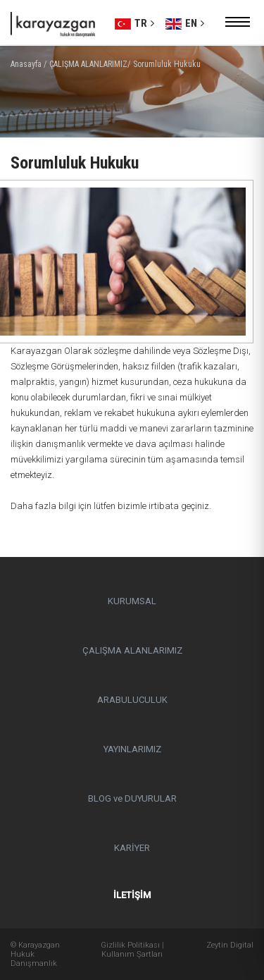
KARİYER (132, 848)
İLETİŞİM (132, 895)
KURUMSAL (132, 601)
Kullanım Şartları (132, 954)
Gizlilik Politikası (130, 945)
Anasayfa (26, 64)
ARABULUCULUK (132, 700)
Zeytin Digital (230, 945)
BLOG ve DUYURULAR (132, 798)
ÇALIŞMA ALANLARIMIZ (132, 650)
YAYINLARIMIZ (132, 749)
